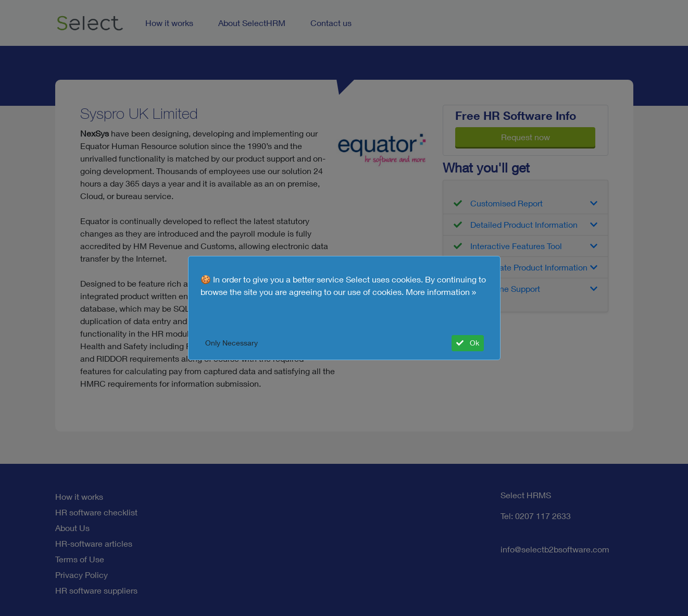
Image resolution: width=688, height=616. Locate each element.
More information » (441, 292)
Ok (468, 343)
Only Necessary (232, 343)
